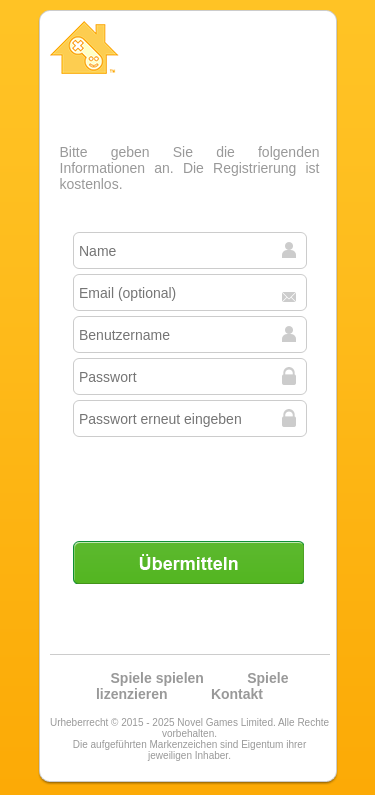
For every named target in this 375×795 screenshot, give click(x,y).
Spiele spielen (157, 678)
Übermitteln (188, 562)
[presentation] (190, 481)
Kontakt (237, 694)
